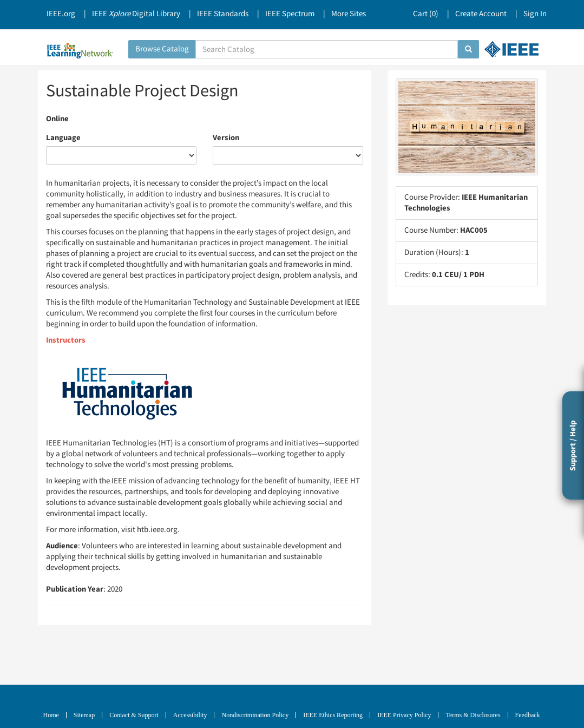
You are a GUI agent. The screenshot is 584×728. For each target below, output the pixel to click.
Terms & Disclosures (473, 715)
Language (63, 138)
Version (226, 138)
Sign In (535, 14)
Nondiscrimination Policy (255, 715)
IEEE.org (61, 14)
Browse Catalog (162, 49)
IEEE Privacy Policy (404, 715)
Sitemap (84, 715)
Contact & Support (134, 715)
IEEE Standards (223, 14)
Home (51, 715)
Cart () (426, 14)
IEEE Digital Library (136, 14)
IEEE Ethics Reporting (333, 715)
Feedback (528, 715)
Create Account (481, 14)
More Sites (349, 14)
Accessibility (190, 715)
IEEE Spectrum (290, 14)
